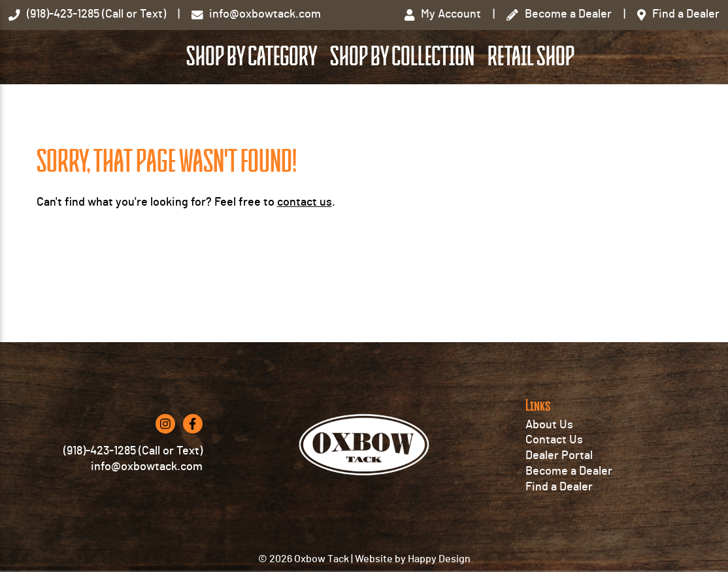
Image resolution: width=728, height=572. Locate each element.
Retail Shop (629, 92)
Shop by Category (350, 92)
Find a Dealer (559, 528)
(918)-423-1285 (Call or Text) (133, 492)
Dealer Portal (559, 496)
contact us (305, 272)
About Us (549, 466)
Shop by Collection (500, 92)
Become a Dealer (569, 512)
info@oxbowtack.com (147, 508)
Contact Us (554, 481)
